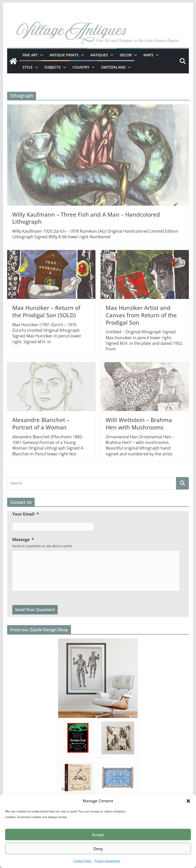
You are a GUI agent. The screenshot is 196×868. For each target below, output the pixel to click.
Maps (148, 55)
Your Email (26, 514)
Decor (126, 55)
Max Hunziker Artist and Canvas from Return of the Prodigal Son (141, 315)
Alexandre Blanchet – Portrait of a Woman (41, 423)
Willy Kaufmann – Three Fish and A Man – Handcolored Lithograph (86, 218)
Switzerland (113, 67)
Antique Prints (64, 55)
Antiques (99, 55)
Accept (98, 835)
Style (28, 67)
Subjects (53, 67)
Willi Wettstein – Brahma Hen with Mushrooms (139, 423)
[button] (188, 801)
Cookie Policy (83, 861)
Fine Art (30, 55)
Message (23, 540)
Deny (98, 849)
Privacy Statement (107, 861)
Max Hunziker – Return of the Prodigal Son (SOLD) (46, 311)
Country (81, 67)
